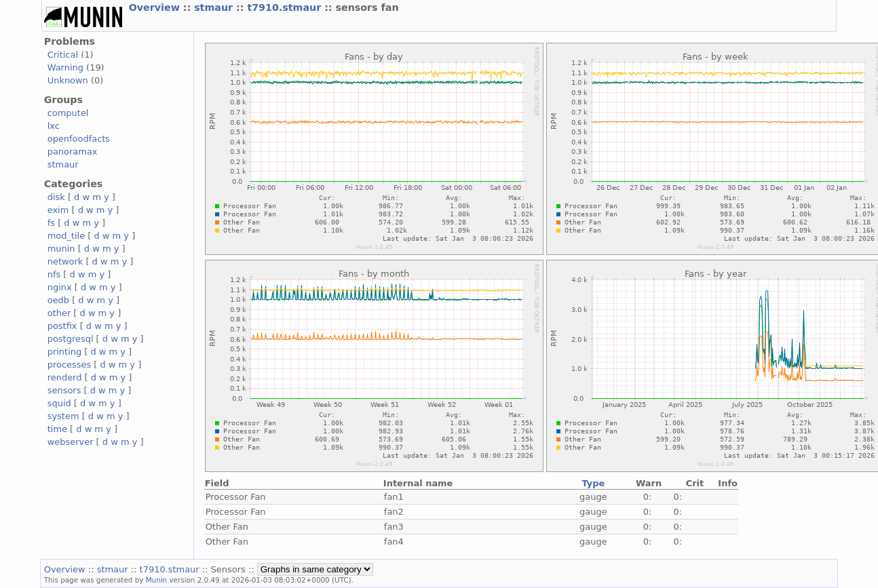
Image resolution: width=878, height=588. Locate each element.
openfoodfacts (79, 139)
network (65, 261)
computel (68, 113)
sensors (64, 390)
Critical (63, 55)
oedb (58, 300)
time (57, 429)
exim (58, 210)
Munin (157, 580)
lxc (54, 126)
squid (59, 403)
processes (70, 365)
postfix (62, 326)
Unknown (68, 80)
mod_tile (66, 236)
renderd (65, 377)
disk (56, 197)
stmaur (215, 7)
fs (51, 223)
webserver (71, 442)
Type (593, 483)
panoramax (73, 152)
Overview (156, 7)
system (63, 416)
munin (61, 249)
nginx (60, 287)
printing (64, 352)
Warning (65, 67)
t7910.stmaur (286, 7)
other (59, 313)
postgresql (71, 339)
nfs (54, 274)
